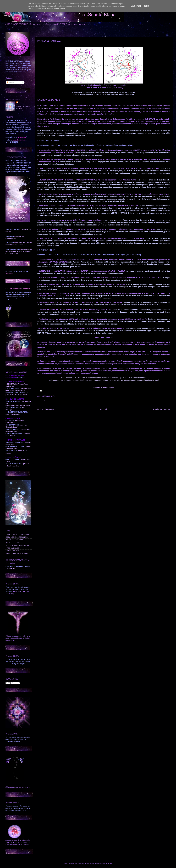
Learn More (136, 6)
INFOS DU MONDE (12, 548)
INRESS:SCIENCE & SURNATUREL (18, 545)
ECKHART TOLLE (13, 425)
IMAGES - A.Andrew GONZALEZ (17, 554)
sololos (97, 863)
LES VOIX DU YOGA (13, 543)
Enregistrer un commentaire (50, 400)
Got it (146, 6)
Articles (10, 82)
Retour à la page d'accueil (104, 387)
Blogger (110, 863)
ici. (127, 201)
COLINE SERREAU (13, 401)
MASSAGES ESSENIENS (14, 540)
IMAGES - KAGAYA (12, 551)
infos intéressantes (13, 414)
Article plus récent (46, 409)
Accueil (104, 409)
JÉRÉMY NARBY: (13, 384)
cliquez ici (11, 568)
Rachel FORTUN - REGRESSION (17, 534)
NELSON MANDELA (14, 408)
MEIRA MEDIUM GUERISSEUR (17, 537)
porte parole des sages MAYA (16, 395)
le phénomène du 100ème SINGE (18, 406)
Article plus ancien (162, 409)
